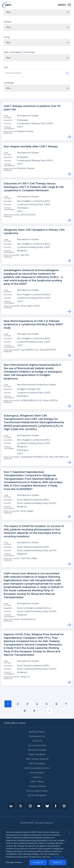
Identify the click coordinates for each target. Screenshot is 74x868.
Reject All (57, 862)
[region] (37, 848)
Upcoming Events (37, 745)
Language (9, 83)
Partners (37, 777)
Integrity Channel (37, 786)
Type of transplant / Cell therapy (19, 52)
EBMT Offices (37, 782)
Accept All (38, 862)
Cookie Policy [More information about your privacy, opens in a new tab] (57, 857)
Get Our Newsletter (37, 795)
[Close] (69, 832)
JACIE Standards (37, 764)
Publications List (37, 736)
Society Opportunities (37, 791)
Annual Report (37, 773)
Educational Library (37, 750)
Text (6, 67)
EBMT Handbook (37, 755)
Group (7, 37)
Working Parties (37, 732)
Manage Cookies (14, 862)
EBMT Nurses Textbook (37, 759)
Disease (8, 22)
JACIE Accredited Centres (37, 768)
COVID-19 (37, 741)
